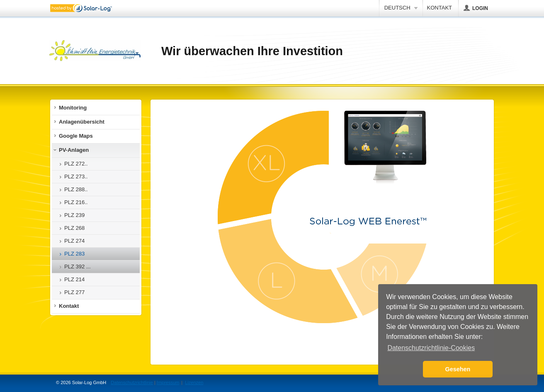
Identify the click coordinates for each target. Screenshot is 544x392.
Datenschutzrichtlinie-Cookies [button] (431, 348)
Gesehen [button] (458, 369)
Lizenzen (194, 382)
